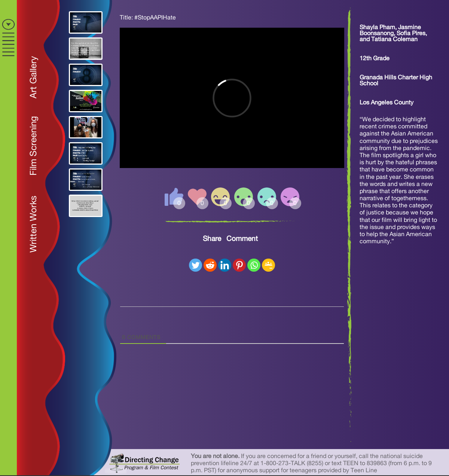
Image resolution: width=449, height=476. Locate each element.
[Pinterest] (239, 265)
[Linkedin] (225, 265)
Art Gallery (34, 77)
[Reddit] (210, 265)
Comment (242, 239)
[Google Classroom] (268, 265)
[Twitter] (196, 265)
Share (212, 239)
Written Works (34, 224)
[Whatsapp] (254, 265)
